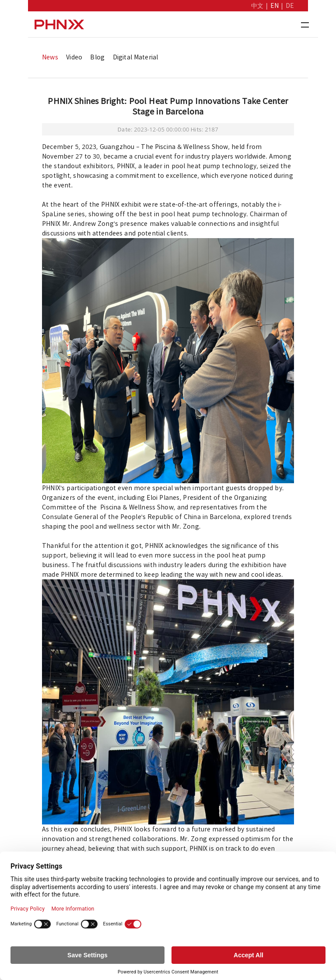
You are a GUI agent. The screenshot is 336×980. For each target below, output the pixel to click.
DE (290, 6)
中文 (257, 6)
